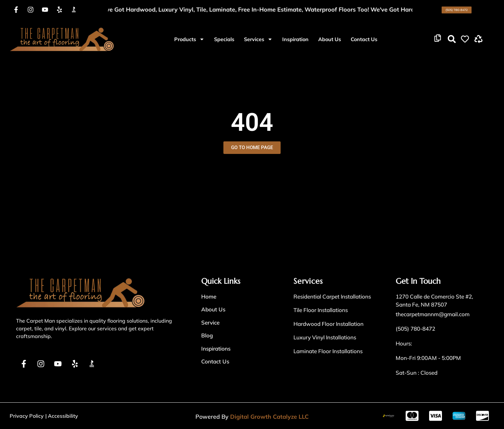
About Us (330, 39)
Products (189, 39)
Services (258, 39)
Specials (224, 39)
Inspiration (295, 39)
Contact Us (364, 39)
